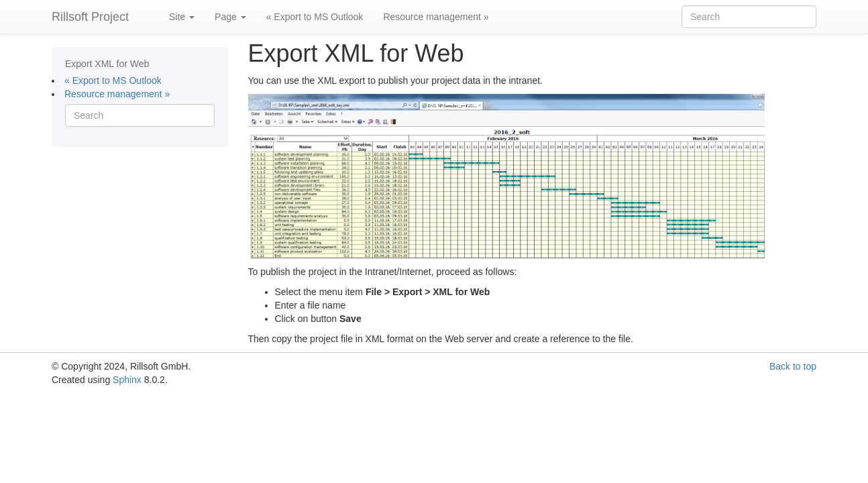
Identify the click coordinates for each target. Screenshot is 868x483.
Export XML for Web (107, 64)
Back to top (793, 366)
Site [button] (182, 17)
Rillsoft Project (90, 17)
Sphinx (127, 380)
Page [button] (230, 17)
